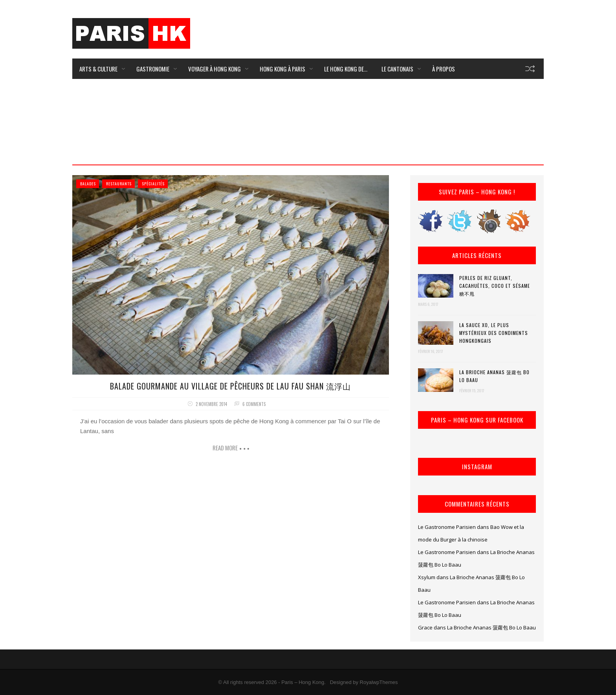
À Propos (444, 69)
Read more (225, 448)
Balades (88, 184)
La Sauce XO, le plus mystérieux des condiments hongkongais (494, 333)
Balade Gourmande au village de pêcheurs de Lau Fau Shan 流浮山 (230, 386)
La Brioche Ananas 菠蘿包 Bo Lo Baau (494, 376)
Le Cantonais (397, 69)
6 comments (254, 404)
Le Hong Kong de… (346, 69)
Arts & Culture (98, 69)
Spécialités (153, 184)
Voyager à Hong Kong (214, 69)
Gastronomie (153, 69)
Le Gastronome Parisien (447, 527)
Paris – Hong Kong (303, 682)
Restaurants (119, 184)
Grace (425, 627)
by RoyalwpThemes (375, 682)
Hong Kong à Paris (282, 69)
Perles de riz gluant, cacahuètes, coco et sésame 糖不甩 (495, 286)
